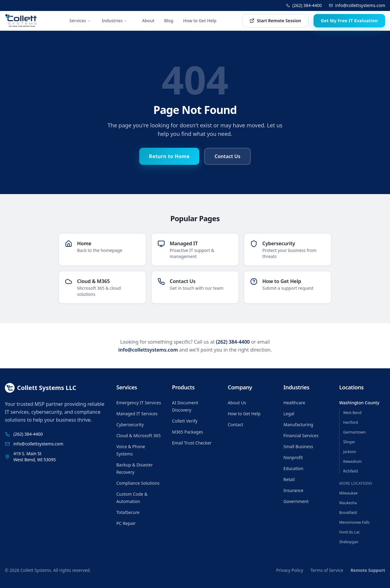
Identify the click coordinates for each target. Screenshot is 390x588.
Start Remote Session (275, 21)
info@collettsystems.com (357, 5)
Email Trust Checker (192, 443)
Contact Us (227, 156)
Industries (115, 21)
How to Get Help (200, 21)
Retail (289, 479)
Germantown (354, 432)
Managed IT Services (137, 414)
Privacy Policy (289, 570)
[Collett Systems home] (22, 21)
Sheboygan (349, 542)
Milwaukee (348, 493)
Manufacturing (298, 425)
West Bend (352, 413)
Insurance (293, 490)
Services (80, 21)
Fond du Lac (349, 532)
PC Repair (126, 523)
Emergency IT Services (139, 403)
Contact (235, 425)
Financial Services (301, 436)
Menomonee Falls (354, 522)
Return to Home (169, 156)
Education (293, 468)
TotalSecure (128, 512)
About (148, 21)
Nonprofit (293, 457)
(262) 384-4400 (304, 5)
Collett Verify (185, 421)
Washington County (359, 403)
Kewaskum (352, 461)
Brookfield (348, 513)
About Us (237, 403)
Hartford (350, 422)
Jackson (350, 452)
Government (296, 501)
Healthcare (294, 403)
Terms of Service (327, 570)
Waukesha (348, 503)
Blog (169, 21)
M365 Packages (188, 432)
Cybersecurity (130, 425)
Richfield (350, 471)
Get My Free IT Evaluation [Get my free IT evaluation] (349, 21)
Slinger (349, 442)
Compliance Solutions (138, 483)
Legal (289, 414)
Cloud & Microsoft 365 (138, 436)
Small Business (298, 446)
